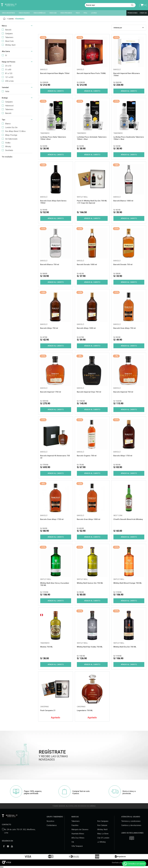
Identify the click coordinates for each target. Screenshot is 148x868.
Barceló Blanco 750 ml (50, 265)
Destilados (20, 19)
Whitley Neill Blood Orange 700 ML (128, 583)
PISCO (78, 13)
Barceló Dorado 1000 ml (87, 265)
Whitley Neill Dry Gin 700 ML (125, 647)
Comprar (56, 91)
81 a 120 (7, 73)
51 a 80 (7, 70)
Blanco (6, 124)
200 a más (8, 81)
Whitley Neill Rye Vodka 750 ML (90, 647)
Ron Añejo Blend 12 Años (14, 131)
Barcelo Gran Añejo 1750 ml (52, 519)
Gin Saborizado (10, 139)
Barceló (7, 30)
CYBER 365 (143, 13)
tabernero (4, 19)
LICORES (94, 13)
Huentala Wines (78, 834)
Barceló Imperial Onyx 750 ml (89, 392)
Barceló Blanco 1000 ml (123, 201)
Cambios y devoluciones (131, 825)
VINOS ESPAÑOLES (39, 13)
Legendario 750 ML (85, 710)
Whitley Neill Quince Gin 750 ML (90, 583)
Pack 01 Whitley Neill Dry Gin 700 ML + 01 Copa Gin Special (92, 202)
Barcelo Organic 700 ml (87, 456)
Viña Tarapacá (77, 846)
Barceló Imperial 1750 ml (51, 392)
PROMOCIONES (132, 13)
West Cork (8, 41)
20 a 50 (7, 66)
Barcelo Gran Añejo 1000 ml (89, 519)
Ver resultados (7, 157)
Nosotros (50, 821)
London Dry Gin (10, 127)
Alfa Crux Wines (78, 838)
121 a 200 (8, 77)
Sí (4, 55)
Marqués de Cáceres (80, 829)
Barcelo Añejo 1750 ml (123, 456)
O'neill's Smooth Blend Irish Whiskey (128, 519)
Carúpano (7, 34)
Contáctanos (52, 825)
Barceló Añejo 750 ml (49, 328)
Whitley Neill (9, 45)
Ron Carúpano (103, 821)
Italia (5, 91)
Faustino (75, 825)
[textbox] (110, 5)
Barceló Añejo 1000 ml (86, 328)
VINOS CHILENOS (24, 13)
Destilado (7, 150)
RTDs (85, 13)
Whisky (6, 147)
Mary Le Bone (103, 834)
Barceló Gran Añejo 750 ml (125, 328)
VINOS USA (53, 13)
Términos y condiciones (131, 821)
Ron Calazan (102, 825)
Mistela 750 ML (46, 647)
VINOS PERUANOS (66, 13)
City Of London (103, 838)
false (2, 867)
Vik (73, 842)
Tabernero (8, 37)
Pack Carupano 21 (48, 710)
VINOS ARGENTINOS (8, 13)
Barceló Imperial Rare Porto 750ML (91, 73)
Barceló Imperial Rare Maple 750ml (55, 73)
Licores (11, 19)
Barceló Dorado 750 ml (123, 265)
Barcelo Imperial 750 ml (123, 392)
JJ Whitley (102, 842)
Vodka (6, 143)
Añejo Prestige (10, 135)
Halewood (8, 106)
